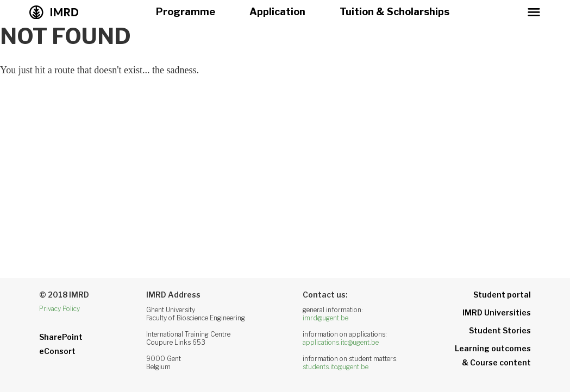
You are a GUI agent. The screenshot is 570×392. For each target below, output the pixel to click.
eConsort (57, 351)
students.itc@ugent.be (336, 367)
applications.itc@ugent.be (341, 342)
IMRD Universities (497, 312)
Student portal (502, 295)
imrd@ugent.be (325, 318)
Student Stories (500, 330)
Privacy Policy (59, 309)
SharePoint (61, 337)
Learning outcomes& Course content (493, 355)
